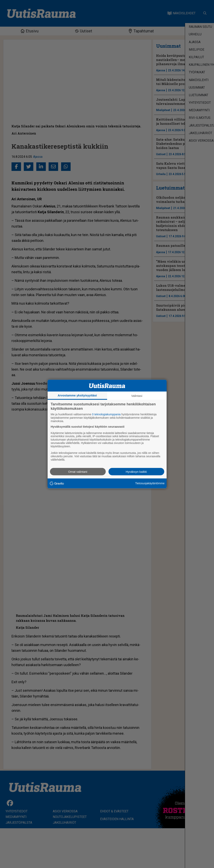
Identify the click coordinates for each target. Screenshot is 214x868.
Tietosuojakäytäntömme (150, 483)
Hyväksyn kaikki (136, 471)
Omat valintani (78, 471)
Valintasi (137, 396)
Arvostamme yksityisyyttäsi (77, 395)
